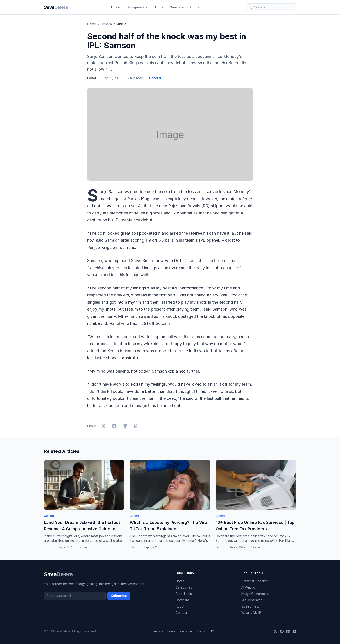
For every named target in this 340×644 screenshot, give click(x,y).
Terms (171, 631)
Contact (196, 7)
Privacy (158, 631)
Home (116, 7)
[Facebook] (282, 631)
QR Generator (252, 600)
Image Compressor (255, 594)
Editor (92, 78)
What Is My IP (251, 613)
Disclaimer (186, 631)
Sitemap (202, 631)
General (107, 24)
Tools (159, 7)
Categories (137, 7)
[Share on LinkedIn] (125, 426)
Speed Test (250, 606)
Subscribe (119, 596)
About (180, 606)
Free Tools (184, 594)
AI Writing (248, 587)
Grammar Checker (255, 581)
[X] (276, 631)
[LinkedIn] (288, 631)
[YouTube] (294, 631)
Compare (177, 7)
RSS (214, 631)
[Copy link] (136, 426)
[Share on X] (103, 426)
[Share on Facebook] (114, 426)
